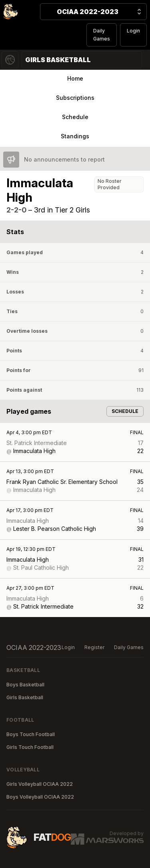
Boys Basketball (25, 685)
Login (133, 31)
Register (94, 647)
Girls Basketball (25, 697)
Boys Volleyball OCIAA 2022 (40, 797)
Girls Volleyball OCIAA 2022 (40, 784)
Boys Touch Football (31, 734)
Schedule (75, 117)
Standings (75, 136)
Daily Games (102, 35)
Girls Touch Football (30, 747)
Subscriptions (75, 98)
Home (75, 78)
